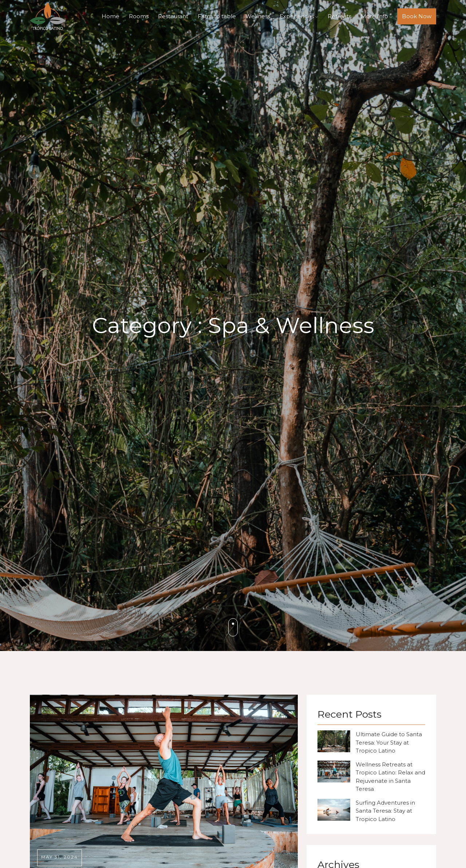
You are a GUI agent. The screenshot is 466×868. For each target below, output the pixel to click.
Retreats (339, 16)
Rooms (139, 16)
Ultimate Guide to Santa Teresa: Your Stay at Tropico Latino (389, 742)
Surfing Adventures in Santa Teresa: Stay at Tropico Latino (385, 811)
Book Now (417, 16)
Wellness (258, 16)
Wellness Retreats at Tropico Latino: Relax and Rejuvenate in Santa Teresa (390, 777)
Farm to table (217, 16)
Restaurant (173, 16)
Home (110, 16)
